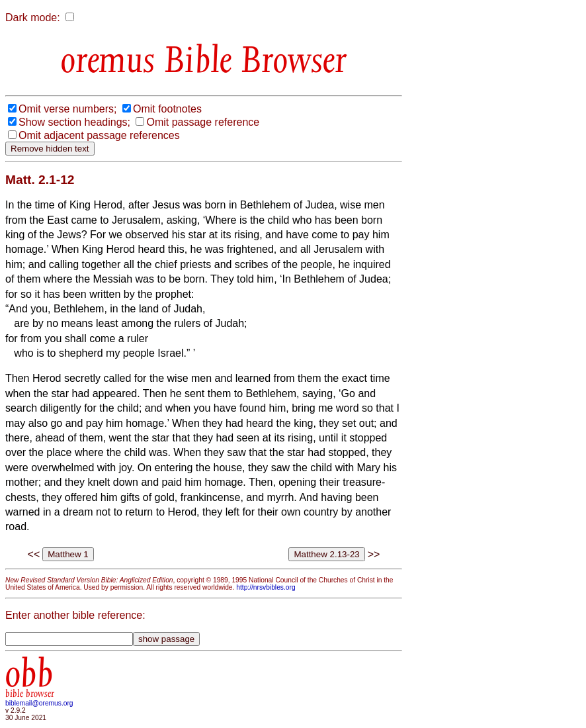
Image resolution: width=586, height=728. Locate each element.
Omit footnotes (167, 109)
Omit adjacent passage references (99, 135)
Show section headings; (74, 122)
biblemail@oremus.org (39, 703)
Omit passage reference (203, 122)
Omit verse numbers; (67, 109)
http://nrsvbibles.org (266, 587)
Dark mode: (33, 18)
